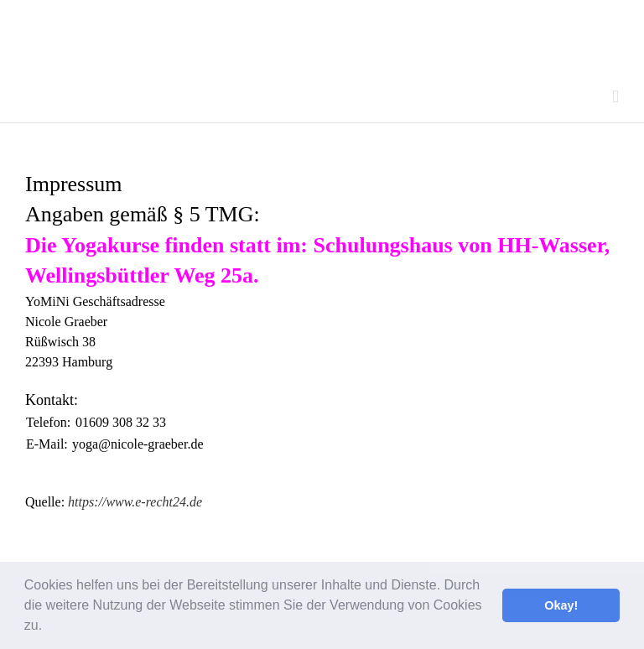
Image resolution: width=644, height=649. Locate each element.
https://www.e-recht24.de (135, 502)
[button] (49, 627)
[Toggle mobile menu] (615, 97)
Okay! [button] (561, 605)
